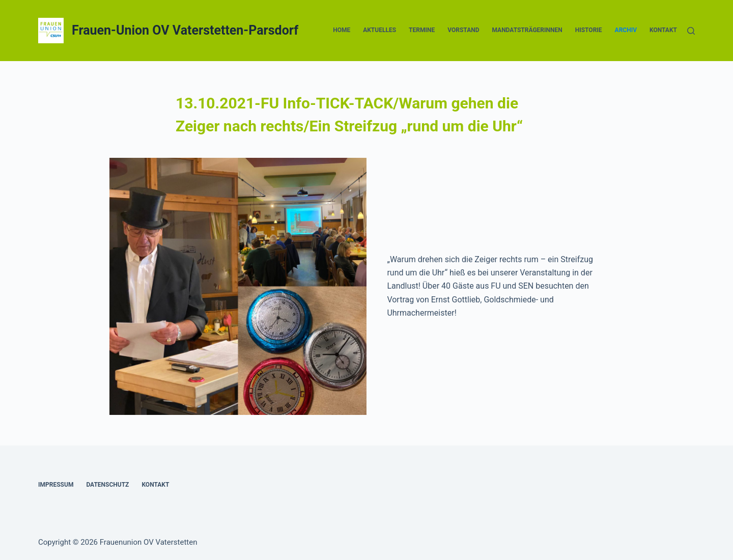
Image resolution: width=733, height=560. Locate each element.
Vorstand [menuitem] (463, 30)
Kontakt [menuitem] (663, 30)
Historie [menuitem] (589, 30)
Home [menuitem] (342, 30)
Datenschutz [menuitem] (107, 485)
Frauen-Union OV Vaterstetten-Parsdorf (185, 30)
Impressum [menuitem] (56, 485)
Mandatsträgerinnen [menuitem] (527, 30)
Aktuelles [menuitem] (379, 30)
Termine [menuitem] (422, 30)
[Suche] (691, 31)
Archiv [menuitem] (626, 30)
